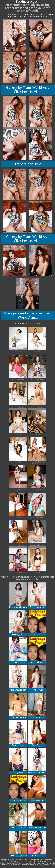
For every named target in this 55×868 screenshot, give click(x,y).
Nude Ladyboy (37, 650)
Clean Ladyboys (18, 733)
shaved (39, 14)
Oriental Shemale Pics (37, 816)
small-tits (31, 16)
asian (27, 14)
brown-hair (22, 16)
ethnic (33, 14)
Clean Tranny (37, 733)
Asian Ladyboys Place (18, 844)
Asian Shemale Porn (18, 678)
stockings (12, 16)
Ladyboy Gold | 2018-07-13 (18, 340)
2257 (52, 865)
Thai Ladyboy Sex (37, 595)
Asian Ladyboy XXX (18, 623)
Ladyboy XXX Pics (37, 788)
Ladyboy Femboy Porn (18, 761)
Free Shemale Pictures (37, 761)
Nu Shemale (37, 844)
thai (38, 16)
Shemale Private (37, 678)
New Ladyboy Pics (18, 816)
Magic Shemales (18, 788)
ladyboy (44, 16)
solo (45, 14)
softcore (20, 14)
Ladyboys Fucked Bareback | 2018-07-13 (18, 368)
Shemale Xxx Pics (18, 650)
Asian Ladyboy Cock (18, 706)
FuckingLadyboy (27, 2)
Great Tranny (37, 623)
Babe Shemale (37, 706)
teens (51, 14)
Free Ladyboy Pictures (18, 595)
